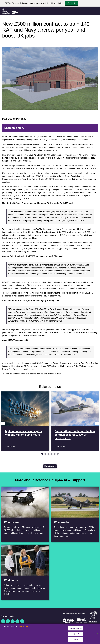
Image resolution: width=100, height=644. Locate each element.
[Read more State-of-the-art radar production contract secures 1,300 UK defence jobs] (75, 421)
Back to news (50, 466)
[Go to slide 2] (45, 454)
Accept (76, 639)
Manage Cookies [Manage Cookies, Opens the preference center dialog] (76, 628)
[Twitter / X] (8, 621)
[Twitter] (76, 128)
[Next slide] (97, 423)
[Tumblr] (90, 128)
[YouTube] (17, 621)
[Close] (98, 634)
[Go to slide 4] (52, 454)
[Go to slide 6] (58, 454)
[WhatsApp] (87, 128)
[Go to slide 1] (42, 454)
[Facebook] (73, 128)
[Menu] (96, 11)
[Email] (94, 128)
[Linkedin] (13, 621)
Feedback (71, 3)
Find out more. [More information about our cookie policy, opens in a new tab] (24, 626)
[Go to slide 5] (55, 454)
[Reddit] (80, 128)
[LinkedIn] (83, 128)
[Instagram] (22, 621)
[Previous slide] (3, 423)
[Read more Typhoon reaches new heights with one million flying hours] (25, 421)
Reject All (76, 634)
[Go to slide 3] (48, 454)
